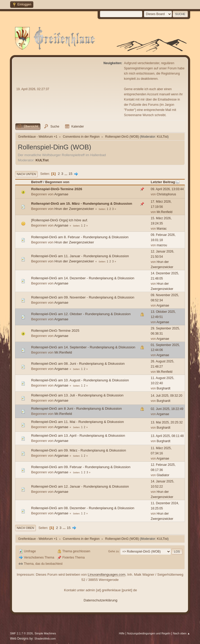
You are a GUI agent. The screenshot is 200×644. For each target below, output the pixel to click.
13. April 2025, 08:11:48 (167, 436)
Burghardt (163, 388)
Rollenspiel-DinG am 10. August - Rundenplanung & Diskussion (80, 380)
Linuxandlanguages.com (107, 575)
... (66, 174)
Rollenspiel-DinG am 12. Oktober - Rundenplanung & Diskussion (81, 314)
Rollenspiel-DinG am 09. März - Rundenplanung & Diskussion (78, 450)
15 (70, 174)
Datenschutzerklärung (101, 600)
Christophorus (166, 194)
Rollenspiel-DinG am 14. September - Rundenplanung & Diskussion (83, 347)
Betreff (37, 182)
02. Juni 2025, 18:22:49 (167, 409)
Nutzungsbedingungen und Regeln (149, 633)
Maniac (162, 229)
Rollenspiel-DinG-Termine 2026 (57, 189)
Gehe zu (114, 551)
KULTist (162, 137)
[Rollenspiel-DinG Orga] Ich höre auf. (60, 220)
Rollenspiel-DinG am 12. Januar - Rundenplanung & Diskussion (80, 486)
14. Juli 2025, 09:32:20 (167, 396)
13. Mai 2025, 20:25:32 (167, 422)
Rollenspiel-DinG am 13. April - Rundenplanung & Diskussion (78, 436)
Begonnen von (57, 182)
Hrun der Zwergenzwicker (74, 209)
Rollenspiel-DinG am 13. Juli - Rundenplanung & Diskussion (77, 395)
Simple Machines (45, 633)
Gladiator (163, 475)
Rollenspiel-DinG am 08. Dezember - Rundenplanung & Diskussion (83, 508)
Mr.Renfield (164, 212)
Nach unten (26, 174)
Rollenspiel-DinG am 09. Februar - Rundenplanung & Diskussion (81, 467)
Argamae (61, 194)
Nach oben (25, 528)
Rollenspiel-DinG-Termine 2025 (55, 331)
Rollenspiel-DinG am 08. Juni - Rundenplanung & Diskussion (78, 364)
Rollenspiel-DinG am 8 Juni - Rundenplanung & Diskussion (76, 409)
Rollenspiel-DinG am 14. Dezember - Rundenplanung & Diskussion (83, 278)
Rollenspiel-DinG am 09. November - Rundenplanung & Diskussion (83, 297)
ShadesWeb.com (45, 639)
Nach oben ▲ (182, 633)
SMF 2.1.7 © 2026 (21, 633)
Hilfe (122, 633)
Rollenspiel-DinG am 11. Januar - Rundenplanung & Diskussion (80, 256)
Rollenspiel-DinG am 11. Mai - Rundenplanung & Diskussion (77, 422)
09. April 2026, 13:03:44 (167, 189)
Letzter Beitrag (165, 182)
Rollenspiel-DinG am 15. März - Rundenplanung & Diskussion (82, 204)
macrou (162, 245)
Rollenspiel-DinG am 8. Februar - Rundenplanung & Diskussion (80, 237)
